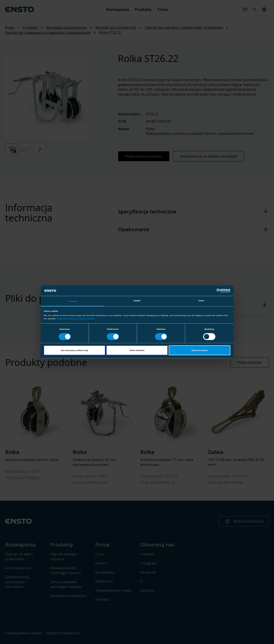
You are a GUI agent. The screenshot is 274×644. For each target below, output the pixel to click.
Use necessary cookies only (74, 350)
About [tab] (201, 300)
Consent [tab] (73, 301)
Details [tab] (137, 300)
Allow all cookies (200, 350)
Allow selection (137, 350)
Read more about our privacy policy (76, 319)
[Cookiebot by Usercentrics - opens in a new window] (212, 291)
